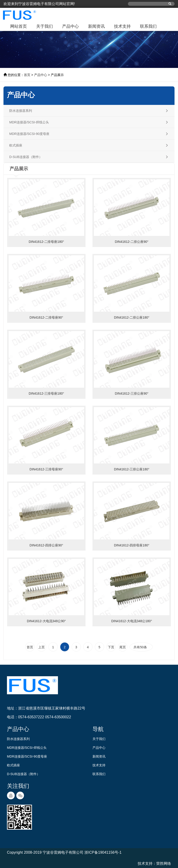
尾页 (123, 647)
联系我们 (148, 26)
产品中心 (70, 26)
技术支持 (122, 26)
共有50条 (141, 647)
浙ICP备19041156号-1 (103, 852)
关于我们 (44, 26)
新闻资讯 (96, 26)
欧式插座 (13, 765)
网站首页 (19, 26)
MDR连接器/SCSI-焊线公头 (27, 748)
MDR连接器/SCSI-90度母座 (27, 756)
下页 (111, 647)
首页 (27, 75)
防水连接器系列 (18, 739)
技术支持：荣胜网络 (154, 863)
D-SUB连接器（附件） (23, 774)
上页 (41, 647)
